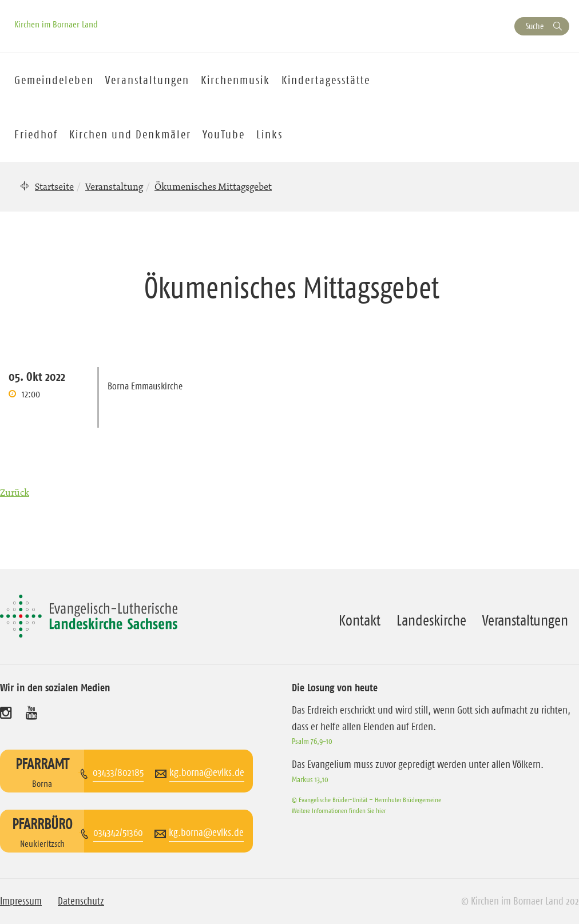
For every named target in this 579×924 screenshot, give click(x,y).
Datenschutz (81, 901)
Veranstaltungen (525, 620)
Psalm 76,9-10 (312, 741)
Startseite (54, 186)
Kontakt (360, 620)
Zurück (15, 492)
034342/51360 (118, 833)
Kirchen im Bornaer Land (56, 24)
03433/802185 (118, 772)
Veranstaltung (114, 186)
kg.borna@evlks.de (207, 772)
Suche (535, 26)
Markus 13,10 (310, 779)
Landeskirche (431, 620)
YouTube (224, 134)
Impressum (21, 901)
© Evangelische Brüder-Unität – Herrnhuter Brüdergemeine (366, 800)
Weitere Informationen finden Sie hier (339, 811)
